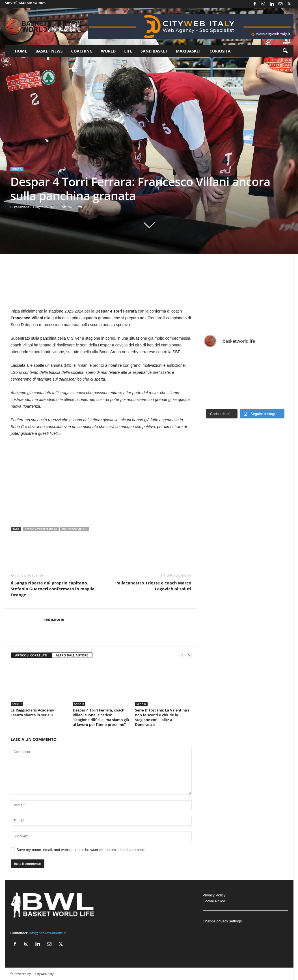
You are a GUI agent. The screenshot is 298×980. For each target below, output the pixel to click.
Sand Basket (154, 51)
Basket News (49, 51)
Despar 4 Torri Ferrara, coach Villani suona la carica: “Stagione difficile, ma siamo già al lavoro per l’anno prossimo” (101, 717)
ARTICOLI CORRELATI (31, 655)
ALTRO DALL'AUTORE (72, 655)
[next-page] (189, 655)
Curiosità (220, 51)
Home (21, 51)
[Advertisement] (101, 292)
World (108, 51)
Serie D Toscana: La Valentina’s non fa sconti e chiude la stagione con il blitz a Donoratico (162, 717)
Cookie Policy (214, 901)
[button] (285, 51)
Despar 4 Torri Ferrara (41, 529)
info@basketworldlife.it (47, 933)
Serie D (17, 169)
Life (128, 51)
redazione (22, 207)
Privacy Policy (214, 895)
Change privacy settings (222, 921)
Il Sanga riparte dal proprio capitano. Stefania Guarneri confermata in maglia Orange (53, 589)
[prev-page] (182, 655)
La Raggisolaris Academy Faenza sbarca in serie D (33, 712)
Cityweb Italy (45, 974)
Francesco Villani (75, 529)
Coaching (82, 51)
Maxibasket (188, 51)
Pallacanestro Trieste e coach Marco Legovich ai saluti (153, 586)
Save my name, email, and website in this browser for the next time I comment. (81, 850)
